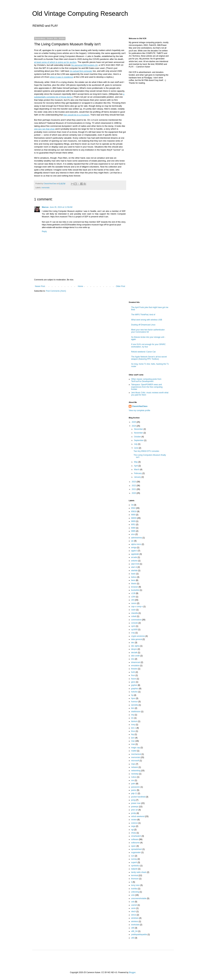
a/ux (133, 534)
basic (133, 574)
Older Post (120, 286)
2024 (134, 426)
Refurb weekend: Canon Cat (143, 352)
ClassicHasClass (140, 406)
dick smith (135, 656)
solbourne (135, 843)
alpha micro (136, 544)
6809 (133, 521)
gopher (134, 685)
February (138, 473)
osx (133, 780)
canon (134, 603)
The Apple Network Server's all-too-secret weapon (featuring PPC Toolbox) (149, 358)
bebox (134, 577)
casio (133, 610)
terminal (135, 875)
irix (132, 718)
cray (133, 633)
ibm (133, 708)
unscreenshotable (139, 898)
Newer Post (40, 286)
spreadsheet (136, 849)
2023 (134, 482)
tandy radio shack (139, 872)
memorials (46, 188)
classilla (135, 613)
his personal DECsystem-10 (84, 65)
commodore (136, 620)
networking (136, 771)
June (136, 448)
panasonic (136, 787)
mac (133, 741)
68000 (134, 518)
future (134, 679)
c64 (133, 600)
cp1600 (134, 630)
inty (133, 715)
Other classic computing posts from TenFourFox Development (146, 380)
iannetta (135, 705)
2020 (134, 493)
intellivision (136, 712)
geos (133, 682)
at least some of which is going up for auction (55, 62)
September (139, 440)
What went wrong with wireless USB (147, 320)
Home (80, 286)
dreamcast (136, 662)
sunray (134, 859)
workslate (135, 925)
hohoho (134, 692)
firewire (134, 669)
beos (133, 580)
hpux (133, 698)
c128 (133, 593)
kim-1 (133, 728)
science (134, 823)
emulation (135, 666)
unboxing (135, 892)
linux (133, 731)
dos (133, 659)
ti (132, 882)
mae (133, 744)
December (139, 429)
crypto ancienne (138, 636)
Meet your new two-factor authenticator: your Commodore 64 (148, 331)
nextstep (135, 774)
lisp (133, 734)
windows (135, 918)
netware (135, 767)
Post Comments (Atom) (56, 291)
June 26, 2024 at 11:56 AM (61, 207)
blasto (134, 584)
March (137, 469)
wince (134, 915)
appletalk (135, 554)
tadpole (134, 869)
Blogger (132, 972)
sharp (134, 833)
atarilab (134, 571)
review (134, 820)
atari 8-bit (135, 564)
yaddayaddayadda (139, 934)
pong (133, 800)
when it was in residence (61, 77)
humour (134, 702)
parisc (134, 790)
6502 (133, 508)
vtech (133, 911)
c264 (133, 597)
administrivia (137, 538)
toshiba (134, 889)
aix (132, 541)
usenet (134, 905)
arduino (134, 561)
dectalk (134, 653)
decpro (134, 649)
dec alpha (135, 646)
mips (133, 764)
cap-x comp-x (137, 607)
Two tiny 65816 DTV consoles (146, 451)
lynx (133, 738)
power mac (136, 803)
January (138, 477)
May (136, 462)
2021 (134, 489)
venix (133, 908)
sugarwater (136, 852)
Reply (44, 231)
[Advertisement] (149, 147)
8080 (133, 528)
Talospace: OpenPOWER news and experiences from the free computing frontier (147, 387)
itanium (134, 721)
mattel (134, 751)
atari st (134, 567)
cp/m (133, 626)
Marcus (45, 207)
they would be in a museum (76, 115)
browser (135, 587)
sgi (132, 830)
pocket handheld (138, 797)
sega (133, 826)
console (134, 623)
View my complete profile (139, 410)
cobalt (134, 616)
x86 (133, 928)
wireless (135, 921)
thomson (135, 879)
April (136, 466)
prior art (134, 810)
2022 (134, 486)
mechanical (136, 754)
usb (133, 902)
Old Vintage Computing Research (80, 14)
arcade (134, 557)
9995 (133, 531)
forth (133, 672)
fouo (133, 675)
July (136, 444)
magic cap (136, 748)
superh (134, 862)
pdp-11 (134, 793)
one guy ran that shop (44, 129)
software (135, 839)
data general (137, 639)
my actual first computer (81, 71)
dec (133, 643)
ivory (133, 725)
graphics (135, 689)
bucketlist (135, 590)
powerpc (135, 807)
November (139, 433)
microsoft (135, 761)
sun (133, 856)
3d (132, 505)
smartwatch (136, 836)
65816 (134, 511)
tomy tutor (135, 885)
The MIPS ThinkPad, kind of (143, 315)
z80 (133, 938)
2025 (134, 422)
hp (132, 695)
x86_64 (134, 931)
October (138, 437)
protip (134, 813)
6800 (133, 515)
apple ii (134, 551)
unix (133, 895)
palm (133, 784)
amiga (134, 548)
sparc (133, 846)
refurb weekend (138, 816)
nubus (134, 777)
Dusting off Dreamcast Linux (143, 325)
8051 (133, 525)
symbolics (135, 866)
